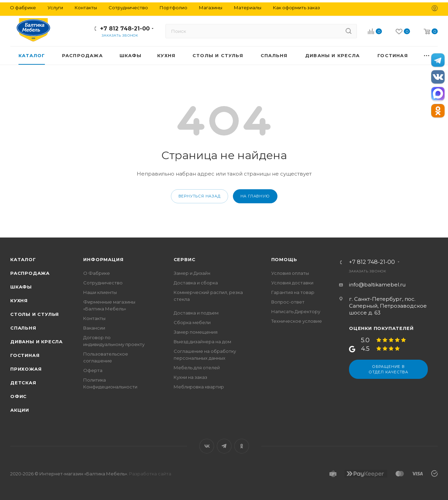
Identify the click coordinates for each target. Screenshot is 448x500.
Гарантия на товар (293, 292)
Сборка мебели (192, 322)
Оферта (93, 370)
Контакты (94, 318)
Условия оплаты (290, 273)
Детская (23, 383)
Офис (18, 396)
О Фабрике (97, 273)
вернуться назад (200, 196)
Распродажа (30, 273)
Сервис (185, 259)
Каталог (23, 259)
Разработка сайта (150, 474)
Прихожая (26, 369)
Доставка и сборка (196, 283)
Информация (103, 259)
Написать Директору (296, 311)
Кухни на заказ (190, 377)
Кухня (19, 300)
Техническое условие (297, 321)
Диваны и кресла (36, 342)
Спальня (23, 328)
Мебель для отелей (197, 368)
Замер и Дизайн (192, 273)
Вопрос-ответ (288, 302)
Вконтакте (207, 446)
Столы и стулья (35, 314)
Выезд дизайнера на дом (202, 342)
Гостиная (25, 355)
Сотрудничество (103, 283)
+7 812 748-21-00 (125, 29)
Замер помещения (196, 332)
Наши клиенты (100, 292)
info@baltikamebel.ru (377, 285)
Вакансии (94, 328)
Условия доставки (292, 283)
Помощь (284, 259)
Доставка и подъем (196, 313)
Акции (20, 410)
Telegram (224, 446)
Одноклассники (242, 446)
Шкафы (21, 287)
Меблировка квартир (199, 387)
